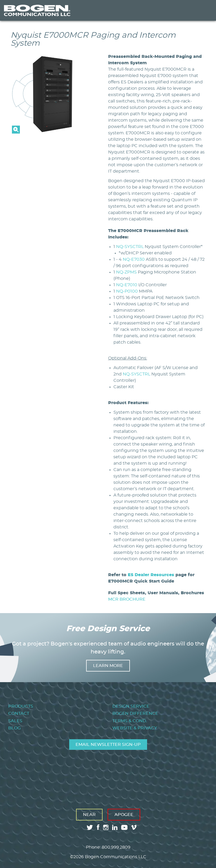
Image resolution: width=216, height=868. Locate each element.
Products (21, 706)
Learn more (108, 666)
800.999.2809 (116, 847)
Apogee (124, 815)
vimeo (134, 827)
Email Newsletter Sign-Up (108, 745)
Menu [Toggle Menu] (204, 10)
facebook (98, 827)
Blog (14, 728)
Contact (19, 713)
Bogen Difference (135, 713)
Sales (15, 721)
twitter (90, 827)
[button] (51, 132)
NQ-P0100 (127, 291)
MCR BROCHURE (127, 599)
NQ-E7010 (127, 285)
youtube (124, 827)
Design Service (131, 706)
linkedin (115, 827)
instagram (106, 827)
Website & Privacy (135, 728)
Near (89, 815)
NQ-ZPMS (126, 272)
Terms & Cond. (130, 721)
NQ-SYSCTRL (130, 247)
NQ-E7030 (134, 259)
